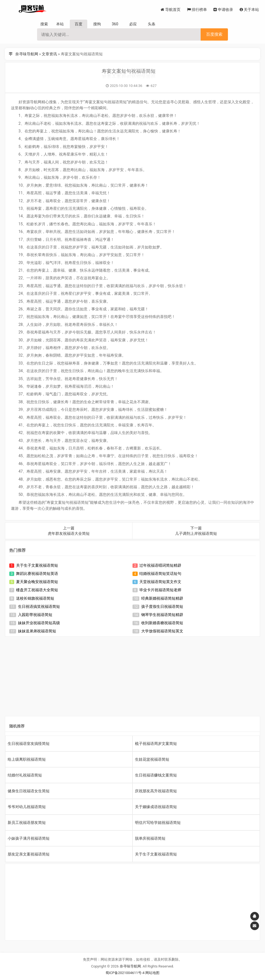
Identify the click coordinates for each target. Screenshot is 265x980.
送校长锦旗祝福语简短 (35, 598)
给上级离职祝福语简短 (27, 759)
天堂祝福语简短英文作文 (160, 582)
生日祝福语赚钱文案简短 (156, 775)
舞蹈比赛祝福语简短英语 (37, 574)
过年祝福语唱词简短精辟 (160, 565)
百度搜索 (214, 34)
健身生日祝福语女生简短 (29, 791)
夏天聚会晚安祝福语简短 (37, 582)
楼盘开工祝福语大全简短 (37, 590)
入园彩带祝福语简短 (35, 615)
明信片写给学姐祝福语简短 (158, 823)
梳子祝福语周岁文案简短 (156, 744)
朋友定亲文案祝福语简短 (29, 854)
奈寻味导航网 (27, 54)
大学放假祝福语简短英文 (162, 631)
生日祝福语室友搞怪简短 (29, 744)
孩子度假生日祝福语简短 (162, 606)
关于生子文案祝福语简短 (37, 565)
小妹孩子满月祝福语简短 (29, 838)
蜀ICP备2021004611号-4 (125, 973)
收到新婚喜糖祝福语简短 (162, 623)
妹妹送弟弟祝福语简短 (37, 631)
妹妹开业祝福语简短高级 (39, 623)
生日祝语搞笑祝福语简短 (39, 606)
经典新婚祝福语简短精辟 (162, 598)
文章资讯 (49, 54)
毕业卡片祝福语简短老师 (160, 590)
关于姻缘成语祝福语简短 (156, 807)
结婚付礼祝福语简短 (25, 775)
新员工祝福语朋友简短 (27, 823)
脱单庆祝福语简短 (150, 838)
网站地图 (152, 973)
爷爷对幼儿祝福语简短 (27, 807)
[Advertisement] (133, 678)
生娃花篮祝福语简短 (152, 759)
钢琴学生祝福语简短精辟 (162, 615)
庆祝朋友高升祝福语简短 (156, 791)
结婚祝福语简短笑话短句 (160, 574)
